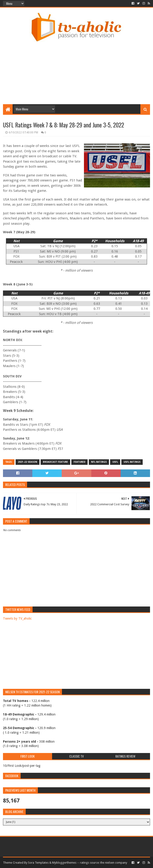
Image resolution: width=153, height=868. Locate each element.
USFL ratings (132, 462)
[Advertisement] (78, 66)
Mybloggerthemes (64, 863)
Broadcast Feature (55, 462)
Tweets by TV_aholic (17, 618)
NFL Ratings (99, 462)
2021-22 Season (28, 462)
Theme (8, 863)
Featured (79, 462)
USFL (115, 462)
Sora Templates (38, 863)
